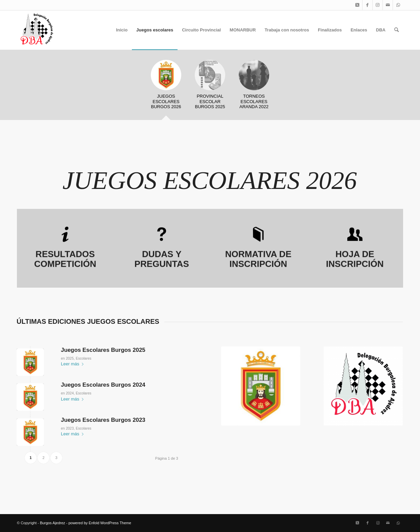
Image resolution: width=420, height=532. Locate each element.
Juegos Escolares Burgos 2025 (103, 350)
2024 (70, 393)
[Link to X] (357, 5)
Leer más (74, 364)
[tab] (166, 87)
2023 (70, 428)
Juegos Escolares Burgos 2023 (103, 420)
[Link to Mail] (388, 5)
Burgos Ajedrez (53, 523)
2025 (70, 358)
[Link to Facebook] (367, 5)
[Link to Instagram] (378, 5)
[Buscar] (396, 30)
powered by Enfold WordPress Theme (100, 523)
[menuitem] (122, 30)
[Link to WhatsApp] (398, 5)
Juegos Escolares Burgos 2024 (103, 385)
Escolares (84, 358)
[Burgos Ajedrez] (37, 30)
